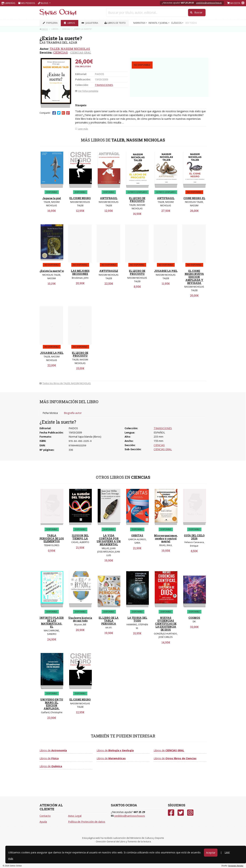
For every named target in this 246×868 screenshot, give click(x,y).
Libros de (53, 750)
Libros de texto (115, 23)
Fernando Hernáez (236, 866)
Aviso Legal (75, 816)
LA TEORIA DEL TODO (137, 619)
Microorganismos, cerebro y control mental (166, 538)
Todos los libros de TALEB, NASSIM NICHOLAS (65, 383)
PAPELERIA (50, 23)
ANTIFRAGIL (109, 198)
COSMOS (194, 618)
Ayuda (43, 822)
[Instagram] (190, 813)
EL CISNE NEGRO (80, 198)
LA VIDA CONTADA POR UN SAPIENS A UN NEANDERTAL (109, 540)
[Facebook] (171, 813)
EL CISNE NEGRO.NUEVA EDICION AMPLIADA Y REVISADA (194, 277)
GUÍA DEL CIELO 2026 (194, 537)
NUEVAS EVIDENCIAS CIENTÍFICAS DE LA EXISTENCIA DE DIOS (166, 624)
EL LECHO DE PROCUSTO (137, 200)
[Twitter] (181, 813)
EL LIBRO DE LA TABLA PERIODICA (109, 621)
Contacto (45, 816)
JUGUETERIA (90, 23)
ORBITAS (137, 535)
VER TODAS (191, 23)
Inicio (44, 29)
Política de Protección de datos (87, 822)
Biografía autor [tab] (73, 413)
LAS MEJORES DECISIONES (80, 272)
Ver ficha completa (87, 91)
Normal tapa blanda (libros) (85, 437)
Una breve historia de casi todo (80, 619)
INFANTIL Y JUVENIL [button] (158, 23)
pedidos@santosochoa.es (209, 3)
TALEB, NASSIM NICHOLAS (70, 49)
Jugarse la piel (52, 198)
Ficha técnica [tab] (50, 413)
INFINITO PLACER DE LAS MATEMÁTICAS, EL (52, 622)
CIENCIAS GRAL (81, 53)
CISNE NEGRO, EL (194, 198)
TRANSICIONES (104, 85)
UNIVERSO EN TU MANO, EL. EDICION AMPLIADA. (52, 704)
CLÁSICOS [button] (177, 23)
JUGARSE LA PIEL (166, 271)
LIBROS (70, 23)
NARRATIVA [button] (139, 23)
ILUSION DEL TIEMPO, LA (80, 537)
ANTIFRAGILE (109, 271)
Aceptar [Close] (211, 853)
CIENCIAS (60, 52)
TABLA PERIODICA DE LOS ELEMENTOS (52, 538)
